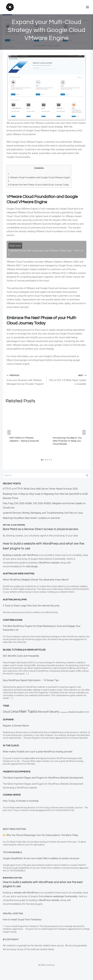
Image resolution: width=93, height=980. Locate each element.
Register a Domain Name (16, 726)
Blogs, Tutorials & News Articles (24, 650)
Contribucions (13, 620)
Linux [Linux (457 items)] (15, 711)
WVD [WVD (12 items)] (87, 712)
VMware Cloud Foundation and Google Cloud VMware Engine (39, 177)
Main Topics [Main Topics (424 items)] (28, 711)
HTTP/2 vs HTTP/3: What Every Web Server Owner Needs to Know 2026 (40, 489)
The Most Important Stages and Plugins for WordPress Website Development (43, 778)
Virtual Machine (46, 16)
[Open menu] (87, 7)
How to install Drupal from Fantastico (22, 920)
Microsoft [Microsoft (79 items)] (43, 712)
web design (32, 566)
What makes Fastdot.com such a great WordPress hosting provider (38, 752)
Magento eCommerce (17, 772)
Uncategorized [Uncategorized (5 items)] (64, 712)
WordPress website (49, 563)
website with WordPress (26, 893)
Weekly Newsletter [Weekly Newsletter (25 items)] (77, 712)
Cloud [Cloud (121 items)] (6, 712)
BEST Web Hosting (14, 829)
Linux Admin (41, 46)
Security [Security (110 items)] (54, 712)
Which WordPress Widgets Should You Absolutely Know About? (36, 580)
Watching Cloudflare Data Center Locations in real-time (31, 518)
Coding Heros (12, 795)
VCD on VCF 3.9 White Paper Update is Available (68, 379)
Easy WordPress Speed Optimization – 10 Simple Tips (31, 680)
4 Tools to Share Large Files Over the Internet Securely (31, 606)
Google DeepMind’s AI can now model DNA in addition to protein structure (41, 858)
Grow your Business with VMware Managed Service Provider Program (25, 379)
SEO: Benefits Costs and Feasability (21, 656)
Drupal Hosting (13, 914)
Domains (8, 720)
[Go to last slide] (9, 432)
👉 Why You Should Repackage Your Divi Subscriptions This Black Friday (41, 835)
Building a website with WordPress (21, 555)
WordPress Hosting (13, 878)
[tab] (42, 460)
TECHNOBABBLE (12, 852)
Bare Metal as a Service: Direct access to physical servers (44, 529)
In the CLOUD (11, 746)
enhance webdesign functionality (60, 896)
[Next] (84, 432)
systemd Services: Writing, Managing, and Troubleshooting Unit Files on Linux (43, 513)
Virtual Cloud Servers (14, 525)
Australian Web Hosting (19, 574)
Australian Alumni (15, 600)
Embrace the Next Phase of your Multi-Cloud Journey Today (38, 185)
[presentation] (25, 420)
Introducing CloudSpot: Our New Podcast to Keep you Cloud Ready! (67, 441)
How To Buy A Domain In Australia (21, 801)
